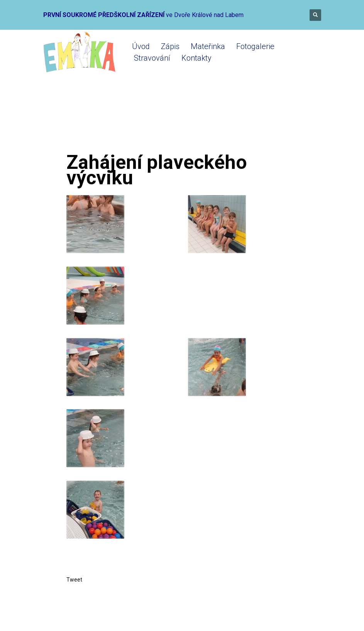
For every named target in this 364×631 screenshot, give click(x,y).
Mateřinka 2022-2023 (176, 121)
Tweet (74, 580)
